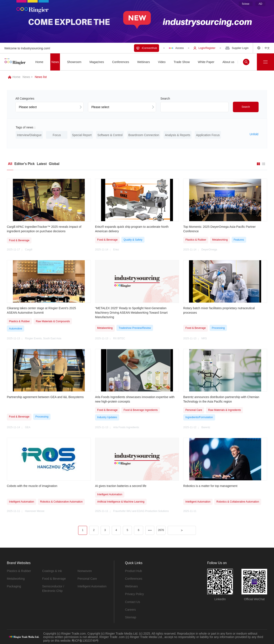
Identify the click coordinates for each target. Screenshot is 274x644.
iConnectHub (147, 48)
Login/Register (204, 48)
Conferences (133, 578)
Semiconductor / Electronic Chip (53, 588)
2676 (161, 530)
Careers (130, 609)
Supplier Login (237, 48)
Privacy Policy (134, 594)
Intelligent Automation (92, 586)
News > (28, 77)
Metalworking (16, 578)
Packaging (14, 586)
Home (14, 77)
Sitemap (130, 617)
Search (246, 107)
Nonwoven (85, 571)
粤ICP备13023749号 (85, 640)
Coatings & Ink (52, 571)
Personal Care (87, 578)
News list (41, 77)
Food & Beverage (54, 578)
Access (176, 48)
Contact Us (132, 601)
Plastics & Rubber (19, 571)
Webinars (131, 586)
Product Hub (133, 571)
